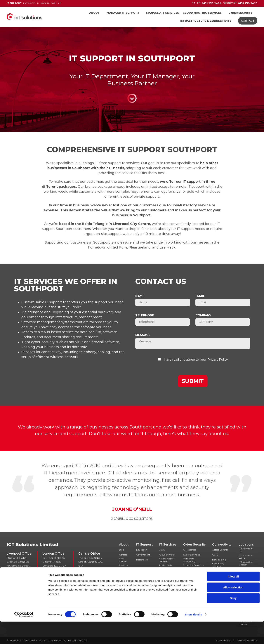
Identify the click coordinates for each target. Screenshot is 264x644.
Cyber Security (240, 13)
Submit (193, 381)
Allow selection (233, 610)
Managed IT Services (163, 13)
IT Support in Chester (246, 563)
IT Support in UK (246, 550)
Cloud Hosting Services (202, 13)
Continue (132, 98)
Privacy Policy (218, 360)
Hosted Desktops (164, 573)
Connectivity (222, 545)
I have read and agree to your (185, 360)
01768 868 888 (94, 570)
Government (143, 555)
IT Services (168, 545)
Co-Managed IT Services (167, 560)
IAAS (215, 583)
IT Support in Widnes (246, 583)
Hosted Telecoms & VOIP (222, 577)
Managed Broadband (218, 588)
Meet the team (124, 567)
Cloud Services (167, 555)
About (94, 13)
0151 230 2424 (61, 586)
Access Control (220, 550)
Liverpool (30, 3)
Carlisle (56, 3)
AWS (162, 550)
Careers (123, 555)
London (44, 3)
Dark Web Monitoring (189, 560)
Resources (124, 578)
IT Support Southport (244, 570)
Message (143, 335)
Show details (193, 637)
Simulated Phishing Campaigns (194, 578)
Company (203, 315)
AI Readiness (190, 550)
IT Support (144, 545)
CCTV (215, 555)
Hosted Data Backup (166, 567)
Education (142, 550)
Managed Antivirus (164, 585)
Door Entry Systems (218, 565)
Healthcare (142, 560)
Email (200, 296)
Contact (248, 21)
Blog (122, 550)
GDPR (187, 573)
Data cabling (219, 560)
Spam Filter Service (193, 585)
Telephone (145, 315)
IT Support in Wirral (246, 557)
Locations (246, 545)
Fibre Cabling (219, 571)
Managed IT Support (123, 13)
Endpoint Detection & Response (193, 567)
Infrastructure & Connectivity (206, 21)
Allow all (233, 599)
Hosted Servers (167, 580)
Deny (233, 620)
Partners (124, 573)
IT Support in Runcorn (246, 577)
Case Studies (123, 560)
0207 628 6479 (57, 570)
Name (140, 296)
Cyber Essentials (192, 555)
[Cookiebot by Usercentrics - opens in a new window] (24, 637)
